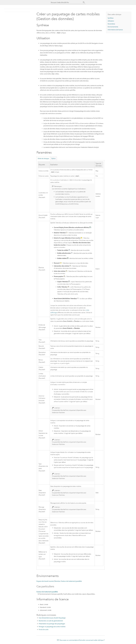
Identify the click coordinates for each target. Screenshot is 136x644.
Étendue (57, 582)
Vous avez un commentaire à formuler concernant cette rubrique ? (82, 640)
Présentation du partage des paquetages (52, 624)
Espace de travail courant (45, 582)
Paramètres (111, 24)
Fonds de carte (44, 630)
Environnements (113, 27)
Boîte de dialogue (43, 158)
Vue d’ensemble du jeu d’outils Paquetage (52, 618)
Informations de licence (115, 30)
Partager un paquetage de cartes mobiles (52, 627)
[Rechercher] (84, 2)
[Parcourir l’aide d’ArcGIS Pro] (66, 2)
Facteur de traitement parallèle (71, 582)
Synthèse (111, 18)
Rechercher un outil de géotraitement (51, 621)
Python (53, 158)
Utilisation (111, 21)
